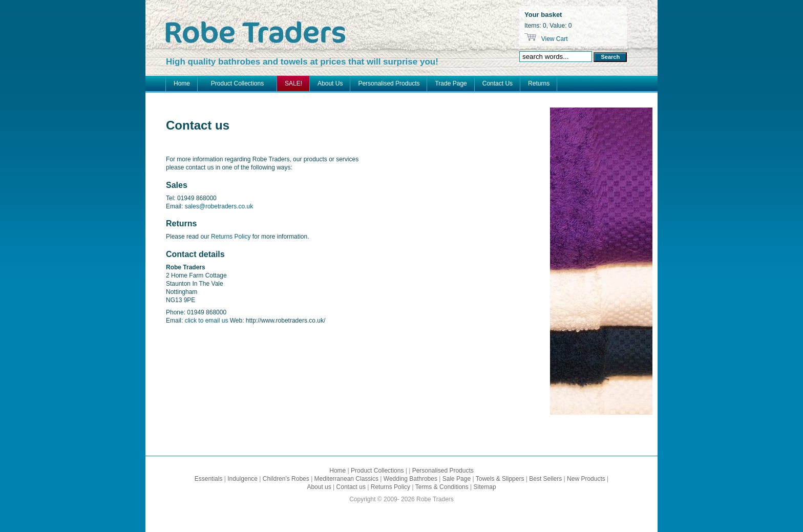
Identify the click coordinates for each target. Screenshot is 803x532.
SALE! (293, 83)
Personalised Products (389, 83)
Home (182, 83)
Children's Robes (286, 479)
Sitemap (485, 487)
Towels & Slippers (500, 479)
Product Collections (237, 83)
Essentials (209, 479)
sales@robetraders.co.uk (219, 206)
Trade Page (451, 83)
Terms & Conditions (442, 487)
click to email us (207, 321)
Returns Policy (231, 237)
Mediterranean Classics (346, 479)
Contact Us (498, 83)
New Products (586, 479)
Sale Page (457, 479)
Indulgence (242, 479)
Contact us (351, 487)
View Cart (553, 39)
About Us (330, 83)
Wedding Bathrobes (410, 479)
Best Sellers (545, 479)
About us (319, 487)
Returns (539, 83)
